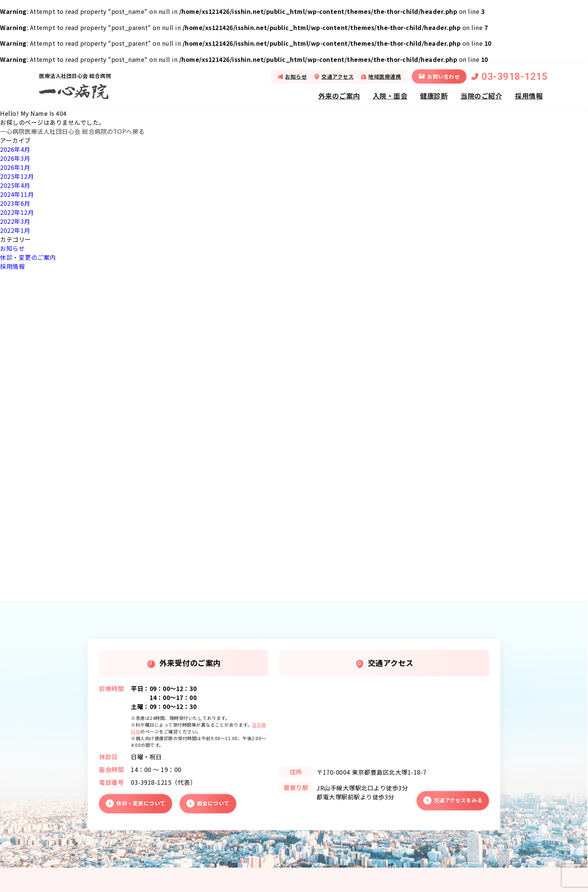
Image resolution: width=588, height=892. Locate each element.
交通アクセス (337, 76)
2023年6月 (15, 203)
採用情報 (529, 96)
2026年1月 (15, 167)
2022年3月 (15, 221)
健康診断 (434, 96)
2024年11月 (17, 194)
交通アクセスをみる (458, 800)
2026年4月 (15, 149)
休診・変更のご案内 (28, 257)
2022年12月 (17, 212)
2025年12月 (17, 176)
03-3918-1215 (514, 77)
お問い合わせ (443, 76)
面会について (213, 803)
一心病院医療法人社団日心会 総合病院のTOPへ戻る (72, 131)
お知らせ (296, 76)
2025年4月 (15, 185)
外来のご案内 (339, 96)
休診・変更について (141, 803)
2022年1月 (15, 230)
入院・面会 (390, 96)
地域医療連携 (385, 76)
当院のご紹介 (481, 96)
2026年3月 (15, 158)
